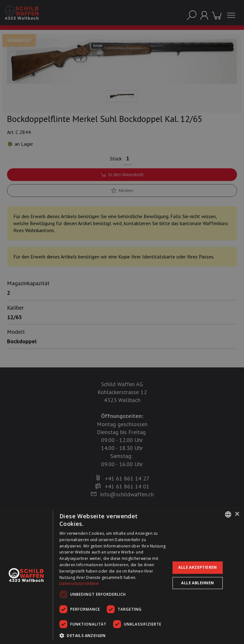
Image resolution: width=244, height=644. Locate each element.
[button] (113, 635)
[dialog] (122, 575)
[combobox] (228, 514)
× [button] (237, 514)
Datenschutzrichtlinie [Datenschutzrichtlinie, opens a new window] (79, 584)
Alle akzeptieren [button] (197, 567)
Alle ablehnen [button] (197, 583)
